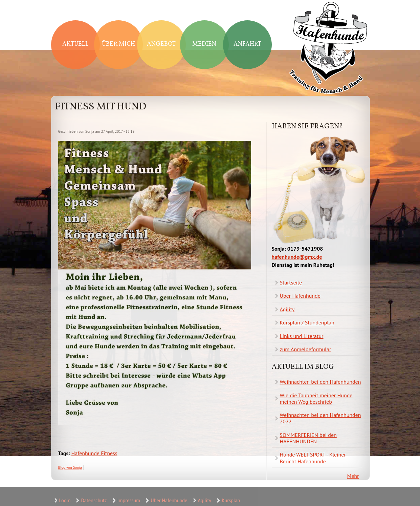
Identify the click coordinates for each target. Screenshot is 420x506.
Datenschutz (94, 500)
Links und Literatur (302, 336)
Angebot (161, 44)
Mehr (353, 476)
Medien (204, 44)
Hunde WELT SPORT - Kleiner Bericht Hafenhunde (313, 458)
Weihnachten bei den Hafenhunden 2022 (320, 418)
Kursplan (231, 500)
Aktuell (75, 44)
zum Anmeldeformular (306, 349)
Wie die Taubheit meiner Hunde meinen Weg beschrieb (316, 398)
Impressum (129, 500)
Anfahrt (247, 44)
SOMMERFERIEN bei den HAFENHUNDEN (308, 438)
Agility (287, 309)
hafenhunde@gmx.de (297, 257)
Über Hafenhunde (300, 296)
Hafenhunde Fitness (94, 453)
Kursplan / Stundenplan (307, 322)
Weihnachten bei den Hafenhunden (320, 382)
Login (65, 500)
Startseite (291, 282)
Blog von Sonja (70, 467)
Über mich (118, 44)
